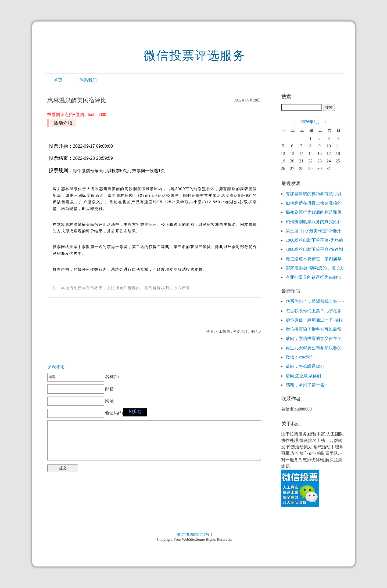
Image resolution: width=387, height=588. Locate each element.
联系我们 (88, 80)
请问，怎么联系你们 (305, 366)
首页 (58, 80)
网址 (80, 401)
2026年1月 (310, 122)
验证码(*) (114, 413)
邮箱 (80, 389)
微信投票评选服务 (195, 56)
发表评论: (56, 367)
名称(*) (83, 377)
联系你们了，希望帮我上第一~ (315, 301)
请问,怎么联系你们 (303, 376)
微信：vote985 (299, 357)
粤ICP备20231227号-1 (195, 535)
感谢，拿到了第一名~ (306, 385)
